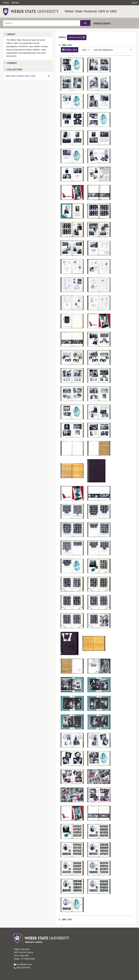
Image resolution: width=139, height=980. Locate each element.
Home (6, 3)
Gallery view (71, 50)
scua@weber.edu (23, 964)
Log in (135, 3)
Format (12, 63)
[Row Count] (85, 50)
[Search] (42, 23)
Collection (15, 69)
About (11, 34)
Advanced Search (102, 23)
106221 (77, 37)
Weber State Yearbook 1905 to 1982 (91, 11)
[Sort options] (112, 50)
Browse (15, 3)
